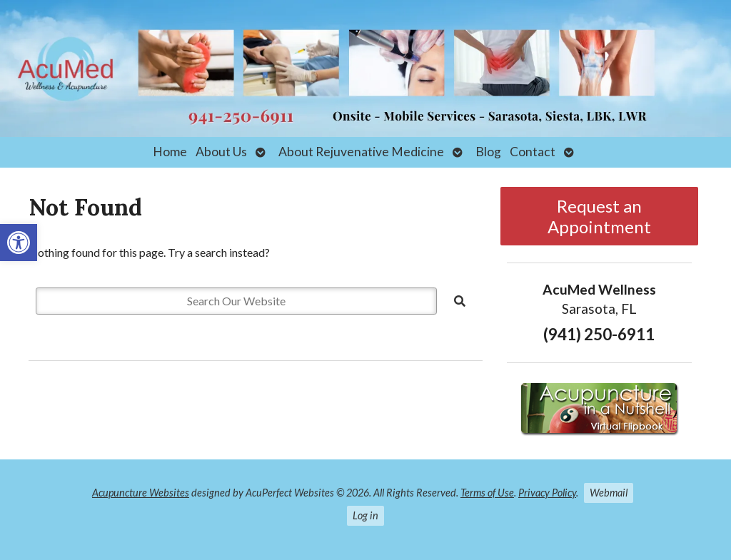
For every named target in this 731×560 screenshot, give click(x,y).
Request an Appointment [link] (599, 216)
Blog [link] (488, 152)
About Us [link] (221, 152)
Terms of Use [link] (487, 493)
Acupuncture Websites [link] (141, 493)
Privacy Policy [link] (547, 493)
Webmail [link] (609, 493)
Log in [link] (365, 515)
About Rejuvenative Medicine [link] (361, 152)
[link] (19, 243)
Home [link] (170, 152)
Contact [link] (533, 152)
